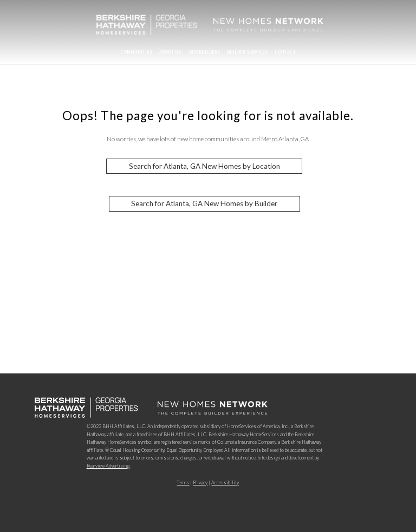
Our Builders (204, 52)
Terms (183, 482)
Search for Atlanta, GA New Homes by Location (204, 166)
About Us (170, 52)
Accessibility (225, 482)
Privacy (200, 482)
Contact (285, 52)
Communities (136, 52)
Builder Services (247, 52)
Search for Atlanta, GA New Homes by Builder (204, 204)
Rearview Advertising (108, 466)
